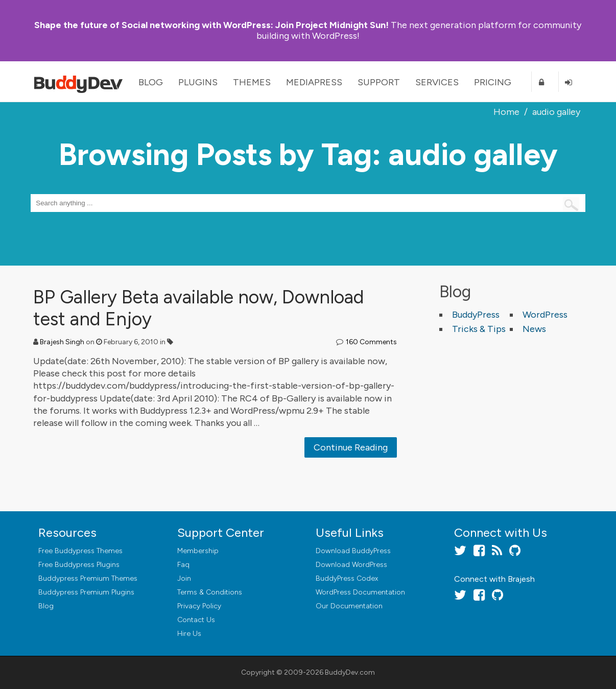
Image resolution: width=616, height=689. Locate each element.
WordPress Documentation (360, 592)
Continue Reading (351, 447)
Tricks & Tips (479, 329)
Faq (183, 565)
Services (437, 82)
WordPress (545, 315)
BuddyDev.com (350, 672)
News (534, 329)
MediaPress (314, 82)
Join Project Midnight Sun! (211, 25)
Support (379, 82)
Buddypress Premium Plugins (86, 592)
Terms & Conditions (210, 592)
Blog (151, 82)
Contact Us (196, 620)
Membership (198, 551)
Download (353, 551)
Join (184, 578)
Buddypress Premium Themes (88, 578)
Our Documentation (349, 606)
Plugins (198, 82)
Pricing (493, 82)
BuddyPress (476, 315)
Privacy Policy (199, 606)
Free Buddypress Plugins (79, 565)
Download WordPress (351, 565)
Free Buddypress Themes (80, 551)
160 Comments (371, 342)
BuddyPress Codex (347, 578)
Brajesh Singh (62, 342)
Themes (252, 82)
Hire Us (189, 634)
